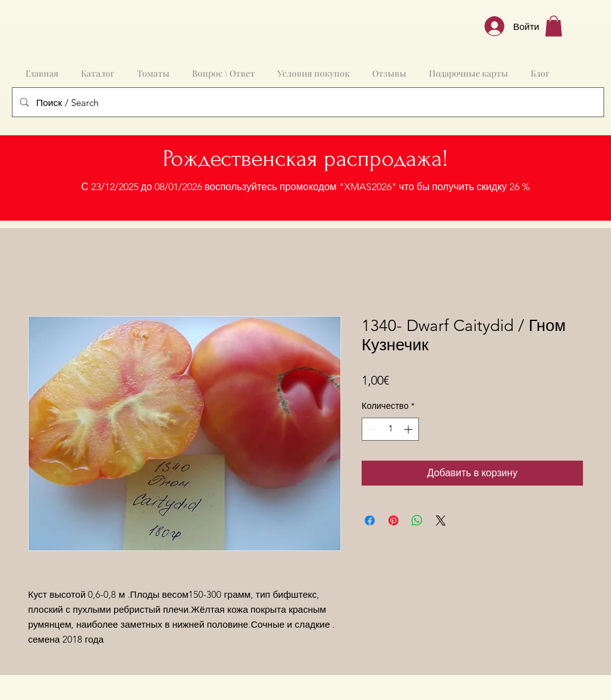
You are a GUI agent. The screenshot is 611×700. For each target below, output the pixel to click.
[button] (554, 26)
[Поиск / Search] (307, 102)
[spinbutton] (390, 429)
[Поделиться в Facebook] (370, 520)
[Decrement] (371, 429)
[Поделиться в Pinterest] (393, 520)
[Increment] (409, 429)
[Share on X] (441, 520)
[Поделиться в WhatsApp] (417, 520)
